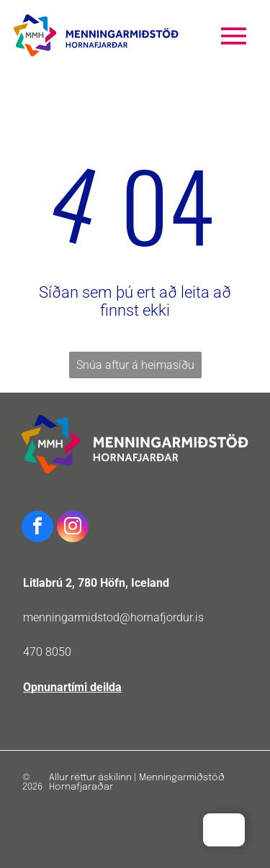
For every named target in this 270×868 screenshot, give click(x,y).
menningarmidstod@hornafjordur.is (113, 617)
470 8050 (47, 652)
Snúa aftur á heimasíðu (135, 365)
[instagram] (73, 528)
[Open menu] (234, 36)
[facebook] (37, 528)
